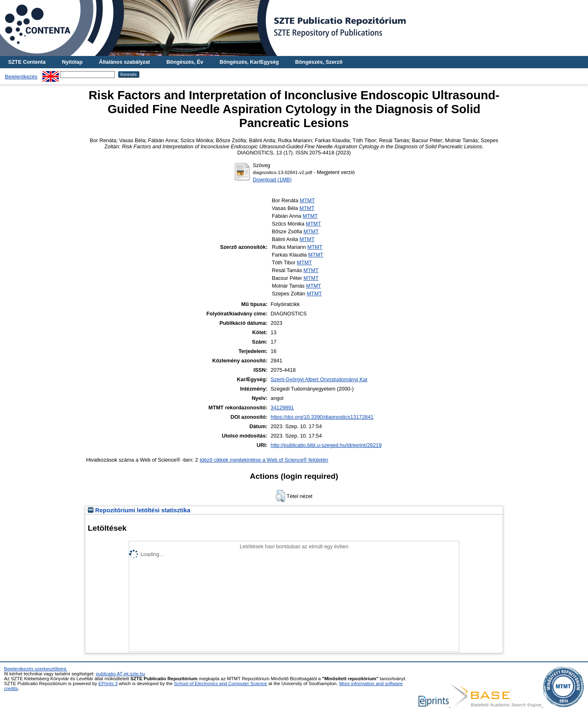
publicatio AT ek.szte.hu (121, 674)
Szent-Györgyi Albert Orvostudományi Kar (319, 379)
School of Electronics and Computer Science (220, 683)
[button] (280, 496)
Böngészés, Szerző (319, 62)
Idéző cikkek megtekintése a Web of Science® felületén (264, 460)
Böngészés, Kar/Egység (249, 62)
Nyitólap (72, 62)
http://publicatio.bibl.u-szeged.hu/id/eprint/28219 (326, 445)
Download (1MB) (272, 180)
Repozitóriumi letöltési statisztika (139, 510)
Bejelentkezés (21, 77)
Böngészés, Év (185, 62)
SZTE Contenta (27, 62)
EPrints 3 (108, 683)
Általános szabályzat (124, 62)
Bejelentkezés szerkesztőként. (36, 669)
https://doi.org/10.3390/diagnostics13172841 (322, 417)
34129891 (282, 408)
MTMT (307, 200)
